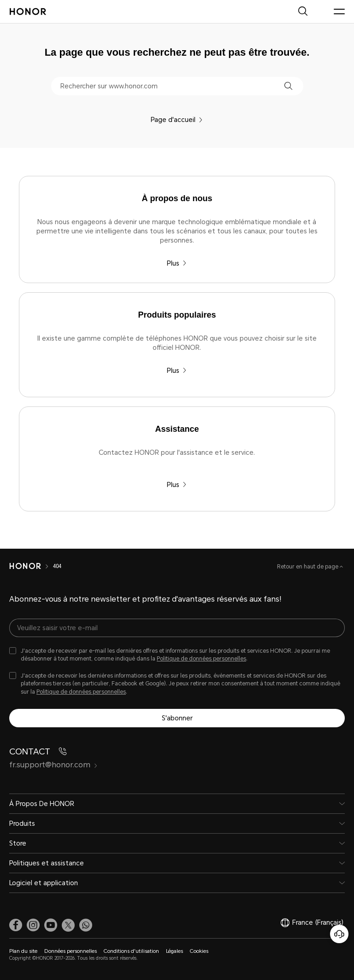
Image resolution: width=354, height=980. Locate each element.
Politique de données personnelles (201, 659)
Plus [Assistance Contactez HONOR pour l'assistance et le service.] (177, 485)
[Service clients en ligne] (339, 934)
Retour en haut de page (308, 567)
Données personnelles (71, 951)
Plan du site (23, 951)
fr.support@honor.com (53, 765)
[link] (16, 925)
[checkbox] (177, 655)
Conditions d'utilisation (131, 951)
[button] (288, 86)
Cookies (199, 951)
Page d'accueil (177, 120)
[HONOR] (25, 566)
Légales (174, 951)
